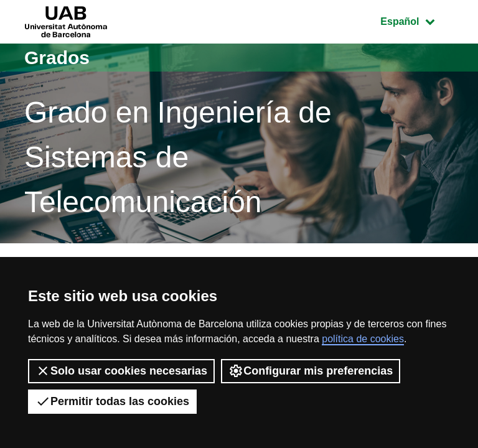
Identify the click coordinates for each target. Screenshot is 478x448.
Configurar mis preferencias (311, 371)
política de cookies (363, 339)
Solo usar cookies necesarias (121, 371)
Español (417, 20)
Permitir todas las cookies (112, 401)
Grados (57, 58)
